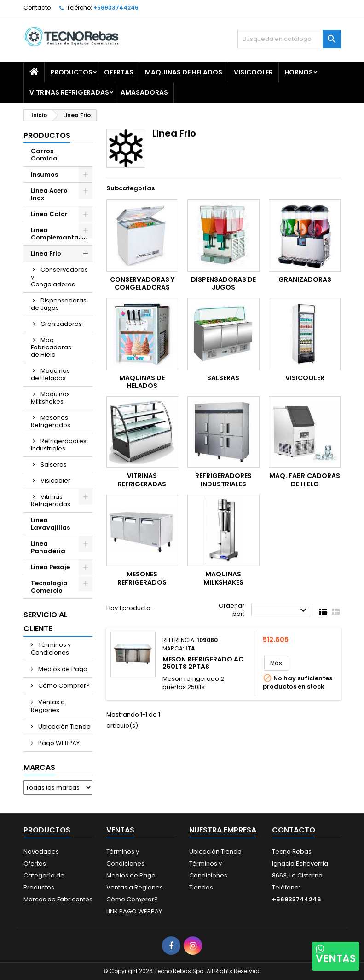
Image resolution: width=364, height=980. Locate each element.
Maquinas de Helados (184, 72)
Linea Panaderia (48, 547)
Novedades (41, 852)
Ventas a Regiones (48, 706)
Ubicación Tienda (64, 726)
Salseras (54, 464)
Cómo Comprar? (63, 686)
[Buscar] (289, 39)
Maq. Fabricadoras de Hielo (51, 347)
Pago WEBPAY (58, 743)
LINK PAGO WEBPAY (134, 911)
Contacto (37, 8)
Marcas (39, 767)
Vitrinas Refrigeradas (69, 92)
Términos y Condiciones (51, 649)
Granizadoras (61, 324)
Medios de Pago (62, 669)
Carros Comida (44, 155)
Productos (71, 72)
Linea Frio (46, 254)
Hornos (299, 72)
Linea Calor (49, 214)
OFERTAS (119, 72)
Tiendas (201, 887)
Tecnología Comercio (49, 587)
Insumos (44, 174)
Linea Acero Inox (49, 194)
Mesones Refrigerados (51, 421)
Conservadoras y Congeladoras (59, 277)
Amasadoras (144, 92)
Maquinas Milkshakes (50, 398)
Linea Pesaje (50, 567)
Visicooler (253, 72)
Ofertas (35, 863)
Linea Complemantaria (59, 234)
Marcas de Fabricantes (58, 899)
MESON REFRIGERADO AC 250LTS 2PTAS (203, 663)
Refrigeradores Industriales (59, 445)
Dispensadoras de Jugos (59, 304)
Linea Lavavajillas (50, 524)
